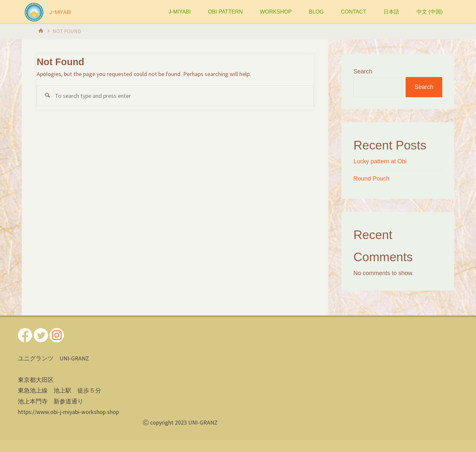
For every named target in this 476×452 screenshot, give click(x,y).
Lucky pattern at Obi (380, 161)
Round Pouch (371, 179)
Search (363, 71)
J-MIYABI (60, 12)
